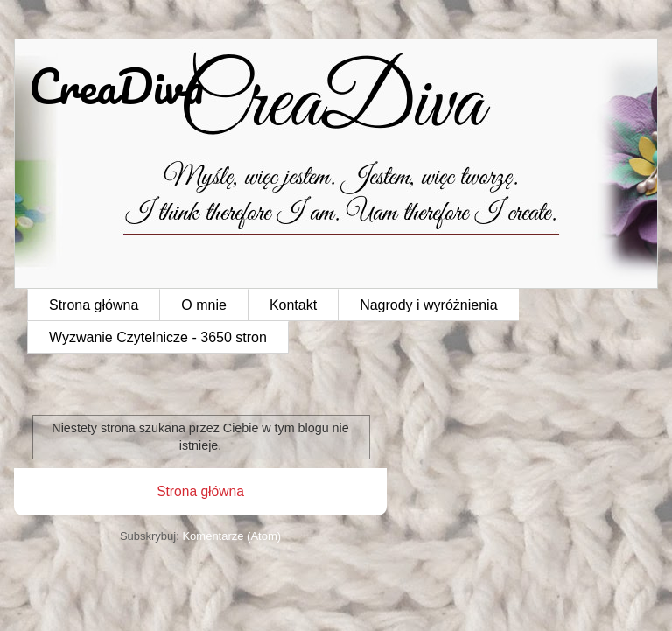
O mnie (204, 305)
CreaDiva (116, 86)
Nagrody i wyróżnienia (428, 305)
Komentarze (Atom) (231, 536)
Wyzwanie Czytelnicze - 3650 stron (158, 337)
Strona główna (94, 305)
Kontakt (293, 305)
